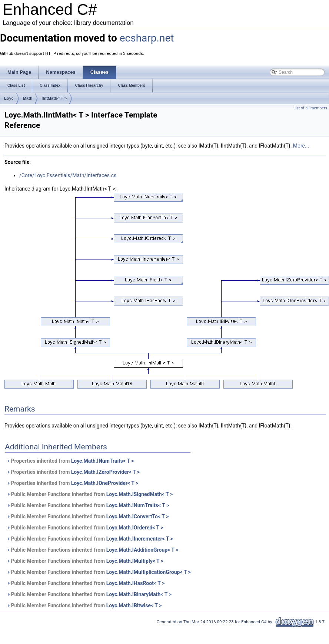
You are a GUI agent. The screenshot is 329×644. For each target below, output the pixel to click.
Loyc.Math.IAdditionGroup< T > (142, 550)
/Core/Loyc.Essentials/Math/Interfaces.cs (68, 175)
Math (28, 98)
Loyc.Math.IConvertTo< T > (138, 516)
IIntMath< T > (54, 98)
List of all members (310, 108)
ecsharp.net (147, 38)
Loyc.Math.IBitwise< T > (134, 605)
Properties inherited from (70, 461)
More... (301, 146)
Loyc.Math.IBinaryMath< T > (139, 594)
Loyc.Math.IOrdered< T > (135, 528)
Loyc (9, 98)
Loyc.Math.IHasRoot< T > (136, 583)
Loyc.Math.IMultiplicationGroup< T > (149, 572)
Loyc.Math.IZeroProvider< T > (105, 472)
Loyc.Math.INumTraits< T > (103, 461)
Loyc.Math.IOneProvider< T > (105, 483)
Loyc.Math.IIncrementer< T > (140, 539)
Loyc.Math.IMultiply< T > (135, 561)
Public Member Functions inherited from (89, 494)
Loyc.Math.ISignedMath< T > (139, 494)
